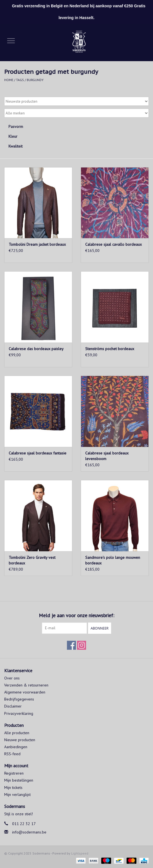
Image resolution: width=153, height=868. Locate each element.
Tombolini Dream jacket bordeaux (37, 244)
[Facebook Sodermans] (71, 645)
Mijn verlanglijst (17, 794)
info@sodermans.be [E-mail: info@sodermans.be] (29, 832)
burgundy (35, 80)
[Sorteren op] (76, 101)
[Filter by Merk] (76, 113)
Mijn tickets (13, 787)
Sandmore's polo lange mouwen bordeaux (113, 560)
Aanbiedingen (16, 747)
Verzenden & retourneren (26, 685)
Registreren (14, 773)
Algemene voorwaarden (25, 692)
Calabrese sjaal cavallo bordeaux (113, 244)
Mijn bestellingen (19, 780)
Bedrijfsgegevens (19, 699)
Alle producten (17, 733)
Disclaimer (13, 706)
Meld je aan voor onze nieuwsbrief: (76, 615)
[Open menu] (11, 40)
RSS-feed (12, 754)
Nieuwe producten (20, 740)
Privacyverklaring (19, 713)
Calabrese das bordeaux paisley (36, 349)
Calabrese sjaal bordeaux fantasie (38, 453)
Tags (20, 80)
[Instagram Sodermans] (82, 645)
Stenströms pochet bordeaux (110, 349)
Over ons (12, 678)
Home (9, 80)
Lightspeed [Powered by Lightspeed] (80, 853)
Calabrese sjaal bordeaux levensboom (107, 456)
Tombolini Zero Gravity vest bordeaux (32, 560)
